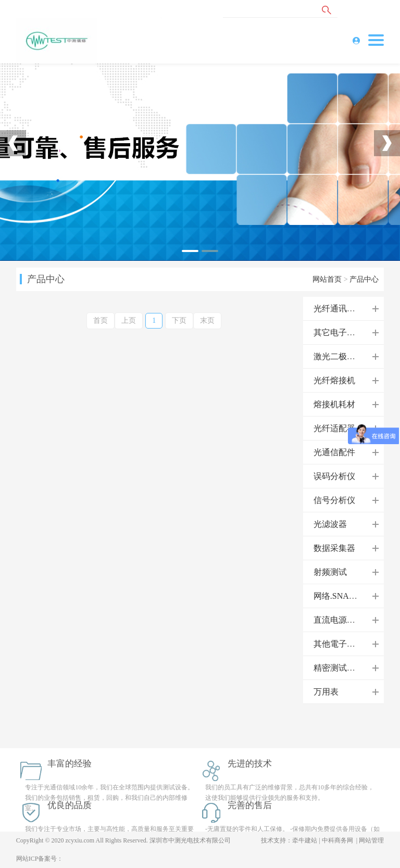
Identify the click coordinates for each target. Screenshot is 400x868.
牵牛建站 (305, 840)
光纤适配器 (334, 428)
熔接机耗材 (334, 404)
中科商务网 (337, 840)
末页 (207, 320)
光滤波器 (330, 524)
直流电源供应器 (343, 620)
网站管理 (371, 840)
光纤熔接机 (334, 380)
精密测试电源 (339, 668)
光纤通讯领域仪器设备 (355, 309)
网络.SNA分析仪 (344, 596)
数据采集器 (334, 548)
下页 (179, 320)
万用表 (326, 692)
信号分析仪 (334, 500)
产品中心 (364, 279)
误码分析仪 (334, 476)
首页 (101, 320)
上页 (129, 320)
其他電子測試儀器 (347, 644)
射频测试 (330, 572)
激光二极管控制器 (347, 356)
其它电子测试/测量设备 (356, 332)
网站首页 (327, 279)
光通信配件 (334, 452)
